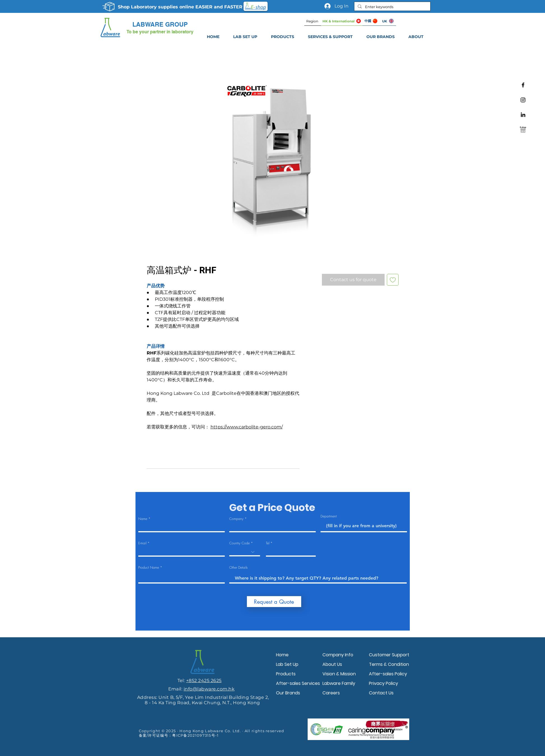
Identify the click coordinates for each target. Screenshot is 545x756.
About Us (332, 664)
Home (282, 655)
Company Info (338, 655)
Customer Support (389, 655)
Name (143, 519)
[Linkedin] (523, 115)
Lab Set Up (287, 664)
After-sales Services (298, 683)
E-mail (142, 543)
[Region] (313, 21)
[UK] (388, 21)
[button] (330, 37)
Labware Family (339, 683)
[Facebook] (523, 85)
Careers (331, 693)
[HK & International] (342, 21)
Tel (268, 543)
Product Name (149, 568)
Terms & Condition (389, 664)
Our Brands (288, 693)
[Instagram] (523, 100)
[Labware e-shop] (523, 129)
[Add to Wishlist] (393, 280)
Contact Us (381, 693)
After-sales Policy (388, 674)
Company (236, 519)
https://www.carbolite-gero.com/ (247, 427)
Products (286, 674)
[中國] (371, 21)
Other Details (238, 568)
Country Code (239, 543)
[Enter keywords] (392, 7)
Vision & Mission (339, 674)
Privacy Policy (383, 683)
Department (329, 516)
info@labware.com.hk (209, 689)
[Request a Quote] (274, 602)
